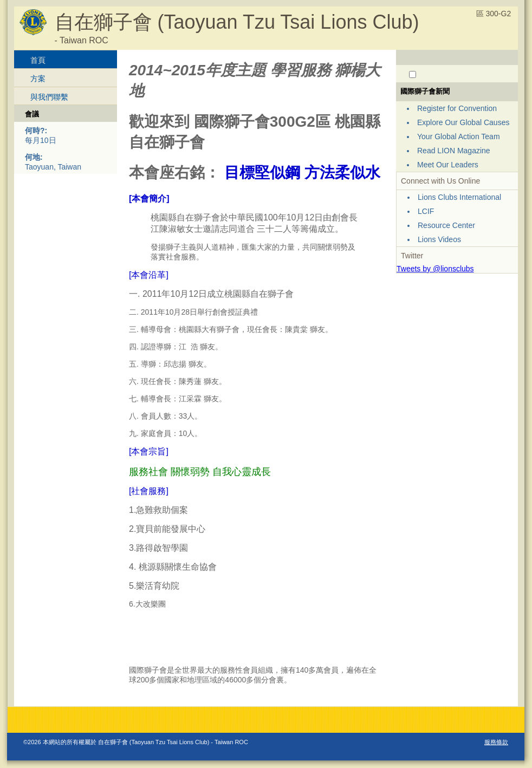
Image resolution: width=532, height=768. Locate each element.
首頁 (38, 60)
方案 (38, 79)
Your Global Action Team (459, 136)
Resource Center (446, 225)
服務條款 (496, 742)
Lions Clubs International (459, 197)
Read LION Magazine (454, 151)
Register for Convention (457, 108)
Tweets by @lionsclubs (435, 269)
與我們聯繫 (49, 97)
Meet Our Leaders (448, 165)
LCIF (426, 211)
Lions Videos (439, 239)
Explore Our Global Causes (463, 122)
